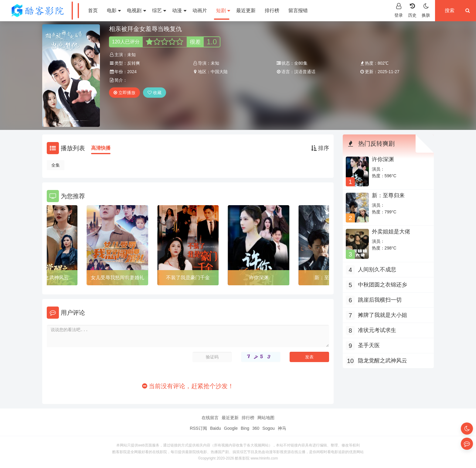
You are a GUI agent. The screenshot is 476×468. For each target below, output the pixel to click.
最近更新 (246, 10)
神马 (282, 428)
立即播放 (124, 93)
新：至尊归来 (388, 195)
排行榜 (272, 10)
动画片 (200, 10)
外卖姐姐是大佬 (391, 232)
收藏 (155, 93)
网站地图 (266, 418)
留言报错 (298, 10)
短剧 (223, 10)
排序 (320, 148)
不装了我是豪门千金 (188, 278)
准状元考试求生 (377, 330)
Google (231, 428)
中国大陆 (219, 72)
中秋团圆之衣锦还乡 (382, 285)
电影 (114, 10)
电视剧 (136, 10)
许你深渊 (259, 278)
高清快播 (101, 148)
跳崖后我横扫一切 (380, 300)
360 (256, 428)
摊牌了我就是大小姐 (382, 315)
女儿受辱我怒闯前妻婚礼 (117, 278)
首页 (93, 10)
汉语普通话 (305, 72)
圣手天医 (369, 345)
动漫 (179, 10)
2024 (132, 72)
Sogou (268, 428)
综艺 (159, 10)
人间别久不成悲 (377, 270)
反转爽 (134, 63)
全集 (56, 165)
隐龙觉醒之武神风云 (47, 278)
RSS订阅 (198, 428)
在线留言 (210, 418)
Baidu (216, 428)
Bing (245, 428)
